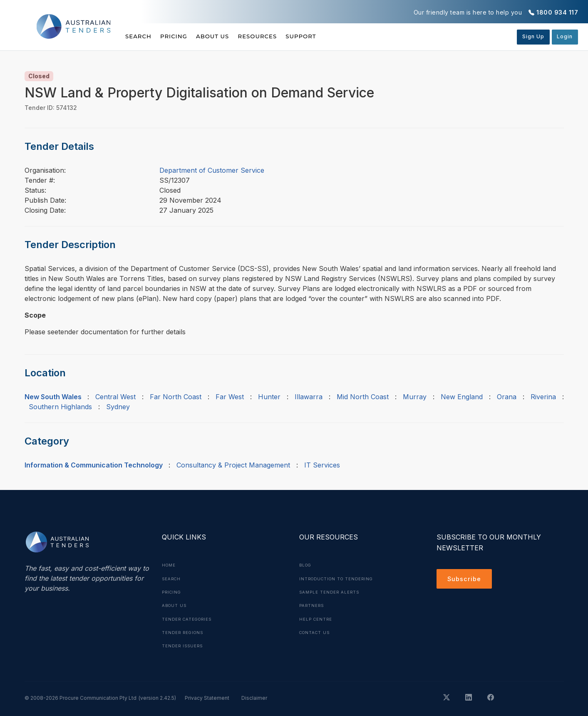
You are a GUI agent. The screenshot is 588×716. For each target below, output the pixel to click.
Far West (230, 397)
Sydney (118, 407)
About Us (229, 36)
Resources (281, 36)
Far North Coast (176, 397)
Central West (115, 397)
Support (333, 36)
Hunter (269, 397)
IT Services (322, 465)
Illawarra (309, 397)
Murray (415, 397)
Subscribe (466, 580)
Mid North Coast (363, 397)
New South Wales (53, 397)
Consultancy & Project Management (233, 465)
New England (462, 397)
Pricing (182, 36)
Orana (507, 397)
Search (139, 36)
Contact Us (316, 631)
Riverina (543, 397)
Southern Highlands (60, 407)
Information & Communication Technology (94, 465)
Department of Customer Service (212, 170)
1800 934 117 (557, 12)
